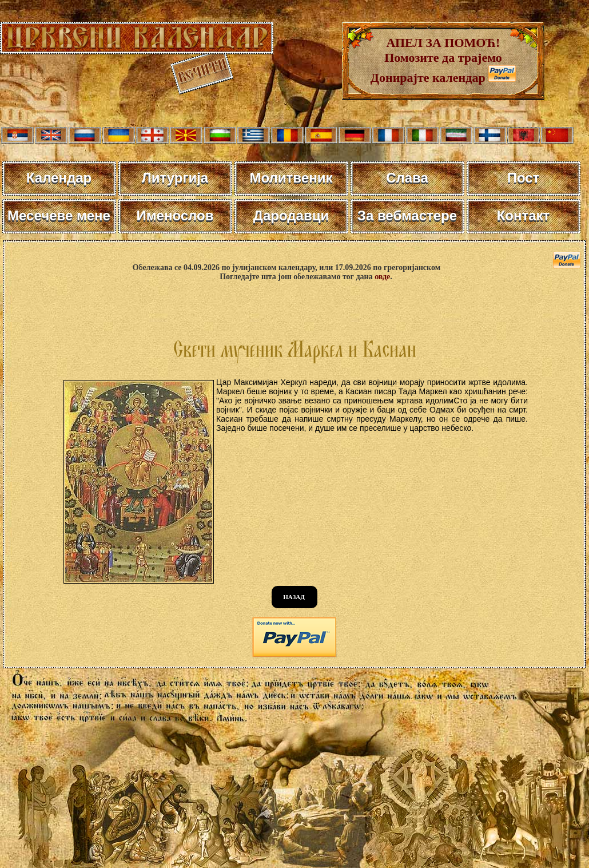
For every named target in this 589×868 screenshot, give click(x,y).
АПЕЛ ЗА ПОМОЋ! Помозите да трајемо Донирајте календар (436, 60)
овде (382, 277)
